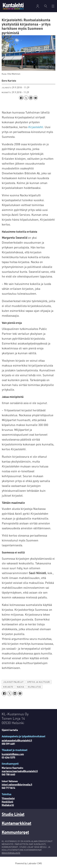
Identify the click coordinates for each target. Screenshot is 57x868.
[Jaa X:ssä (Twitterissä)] (26, 98)
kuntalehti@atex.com (13, 754)
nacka (20, 687)
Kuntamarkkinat (16, 823)
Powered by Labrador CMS (29, 863)
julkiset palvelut (13, 682)
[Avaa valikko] (53, 6)
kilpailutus (34, 687)
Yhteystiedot (8, 798)
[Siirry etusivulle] (13, 6)
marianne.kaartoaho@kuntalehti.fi (20, 771)
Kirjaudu (38, 6)
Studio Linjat (13, 814)
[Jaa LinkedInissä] (31, 98)
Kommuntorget (15, 832)
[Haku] (46, 6)
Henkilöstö (7, 802)
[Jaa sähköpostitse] (35, 98)
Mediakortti (8, 805)
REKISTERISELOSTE (11, 853)
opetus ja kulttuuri (39, 682)
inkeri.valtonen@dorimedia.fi (17, 785)
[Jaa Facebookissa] (21, 98)
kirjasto (8, 687)
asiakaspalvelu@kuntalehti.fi (17, 741)
